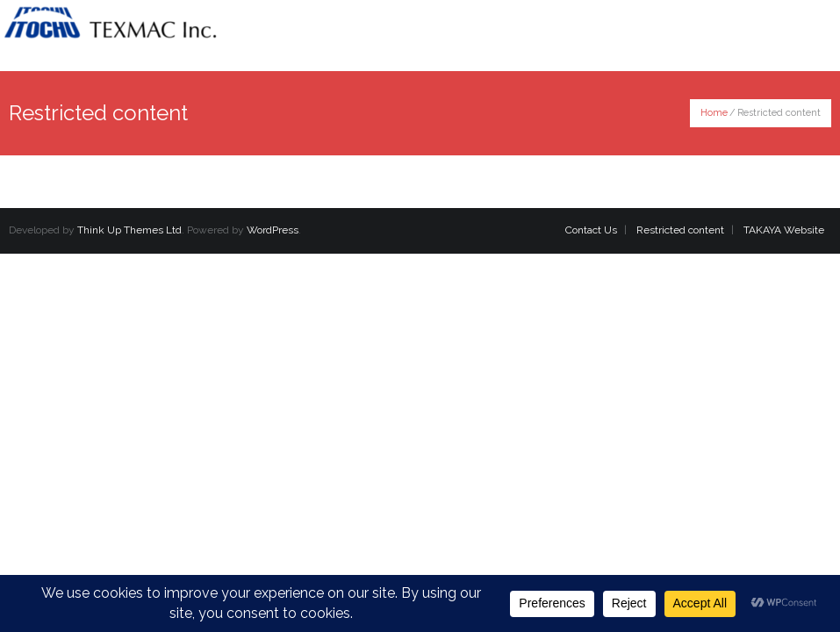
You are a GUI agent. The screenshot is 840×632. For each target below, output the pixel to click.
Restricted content (680, 230)
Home (714, 113)
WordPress (273, 230)
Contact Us (591, 230)
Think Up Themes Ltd (129, 230)
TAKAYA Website (784, 230)
